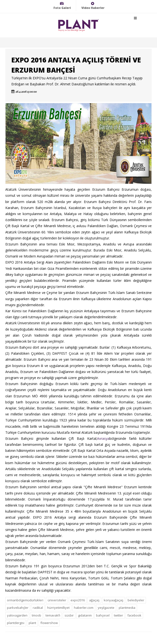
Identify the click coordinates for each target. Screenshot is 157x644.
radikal (38, 608)
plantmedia (127, 608)
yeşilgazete (106, 608)
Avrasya (103, 438)
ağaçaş (94, 600)
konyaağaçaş (114, 600)
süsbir (69, 615)
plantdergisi (16, 623)
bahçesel (103, 615)
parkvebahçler (18, 608)
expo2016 (78, 600)
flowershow (49, 623)
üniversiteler (57, 600)
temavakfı (53, 615)
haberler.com (84, 608)
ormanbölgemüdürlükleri (25, 600)
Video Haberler (93, 6)
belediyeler (136, 600)
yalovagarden (17, 615)
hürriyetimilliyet (58, 608)
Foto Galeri (62, 6)
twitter (118, 615)
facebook (134, 615)
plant (32, 623)
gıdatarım (85, 615)
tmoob (36, 615)
